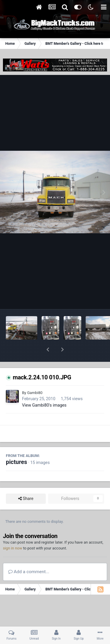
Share (26, 483)
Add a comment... (29, 556)
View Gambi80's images (44, 390)
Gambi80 (35, 377)
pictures (16, 447)
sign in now (13, 533)
